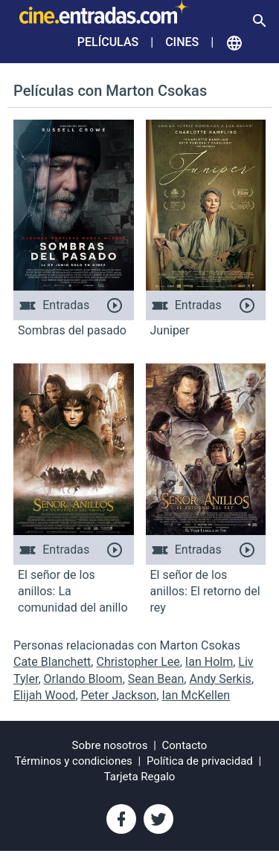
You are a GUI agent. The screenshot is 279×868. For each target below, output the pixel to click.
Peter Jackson (119, 695)
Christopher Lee (138, 662)
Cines (182, 42)
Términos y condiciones (74, 761)
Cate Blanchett (52, 662)
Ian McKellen (196, 695)
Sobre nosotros (110, 745)
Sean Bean (156, 679)
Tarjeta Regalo (140, 777)
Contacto (185, 745)
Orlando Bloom (83, 679)
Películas (108, 42)
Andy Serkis (220, 679)
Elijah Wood (44, 695)
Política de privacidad (200, 761)
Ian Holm (209, 662)
